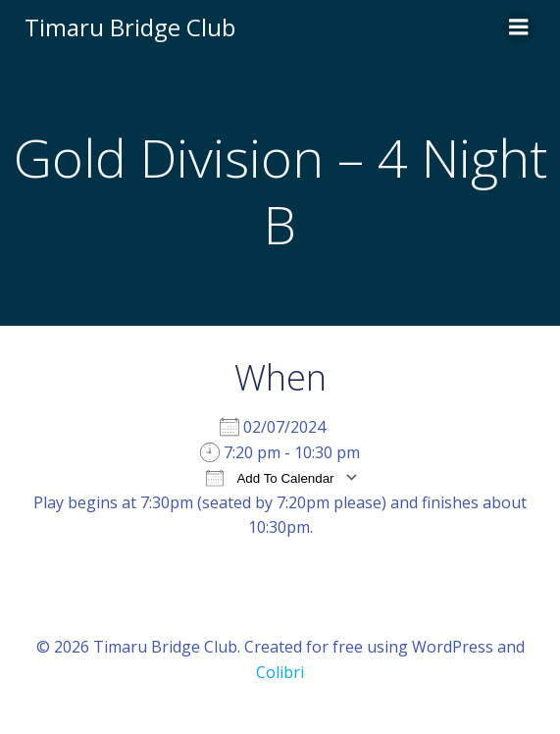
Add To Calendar (270, 477)
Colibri (280, 672)
